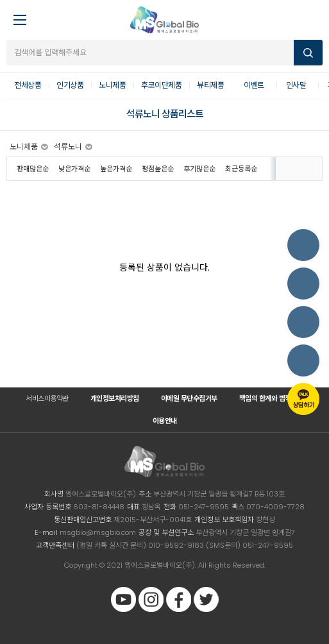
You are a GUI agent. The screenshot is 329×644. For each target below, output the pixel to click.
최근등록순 (241, 169)
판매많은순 (33, 169)
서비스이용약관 (47, 398)
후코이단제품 (161, 85)
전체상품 (28, 85)
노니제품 (112, 85)
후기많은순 (199, 169)
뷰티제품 (210, 85)
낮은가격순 (74, 169)
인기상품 (70, 85)
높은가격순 (116, 169)
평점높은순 (158, 169)
